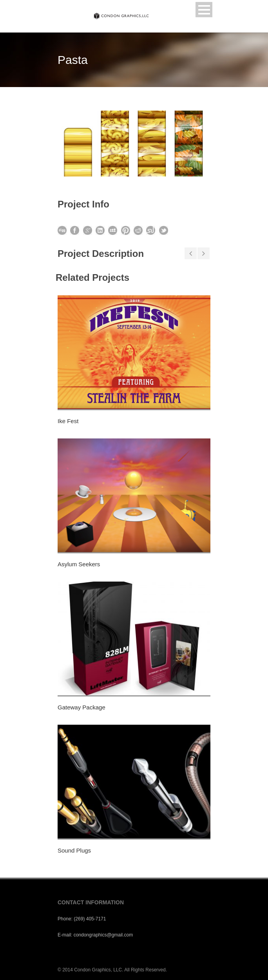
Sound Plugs (74, 850)
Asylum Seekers (79, 564)
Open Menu (204, 10)
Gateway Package (81, 707)
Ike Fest (68, 421)
